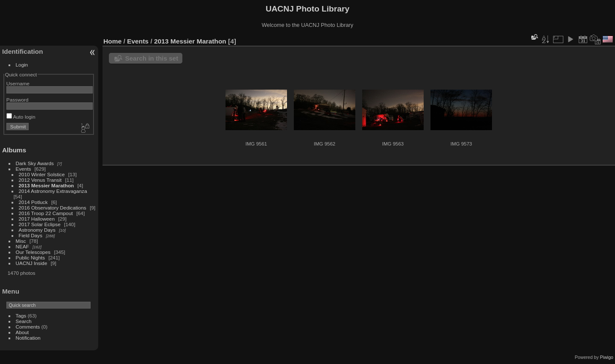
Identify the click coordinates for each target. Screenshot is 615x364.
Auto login (21, 117)
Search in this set (152, 58)
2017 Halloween (37, 219)
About (22, 332)
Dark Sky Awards (35, 163)
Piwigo (607, 357)
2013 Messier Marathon (46, 185)
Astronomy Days (37, 230)
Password (18, 100)
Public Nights (31, 258)
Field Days (31, 235)
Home (113, 41)
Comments (28, 327)
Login (22, 65)
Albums (14, 150)
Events (23, 169)
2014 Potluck (33, 202)
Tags (21, 316)
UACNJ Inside (32, 263)
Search (24, 321)
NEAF (22, 246)
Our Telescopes (33, 252)
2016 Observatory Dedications (53, 208)
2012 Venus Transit (40, 180)
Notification (28, 338)
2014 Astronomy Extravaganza (53, 191)
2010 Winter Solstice (42, 174)
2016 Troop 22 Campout (46, 213)
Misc (21, 241)
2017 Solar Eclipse (40, 224)
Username (18, 83)
